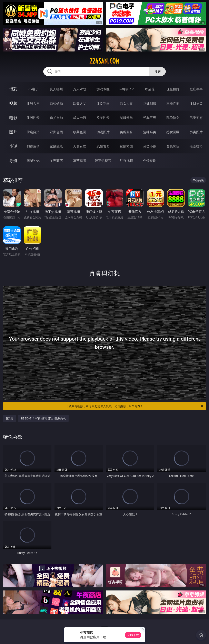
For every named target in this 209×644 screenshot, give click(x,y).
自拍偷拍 (56, 103)
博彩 (13, 89)
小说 (13, 146)
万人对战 (80, 89)
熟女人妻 (126, 103)
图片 (13, 132)
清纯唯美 (150, 132)
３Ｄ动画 (103, 103)
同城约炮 (33, 161)
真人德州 (56, 89)
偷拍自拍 (56, 118)
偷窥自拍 (33, 132)
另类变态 (196, 118)
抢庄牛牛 (196, 89)
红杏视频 (126, 161)
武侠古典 (103, 146)
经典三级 (150, 118)
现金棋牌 (173, 89)
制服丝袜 (126, 118)
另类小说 (150, 146)
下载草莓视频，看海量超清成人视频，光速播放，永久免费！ (135, 406)
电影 (13, 118)
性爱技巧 (196, 146)
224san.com (104, 61)
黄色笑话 (173, 146)
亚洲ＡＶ (33, 103)
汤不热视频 (103, 161)
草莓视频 (80, 161)
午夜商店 (56, 161)
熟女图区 (173, 132)
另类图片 (196, 132)
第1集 (10, 418)
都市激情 (33, 146)
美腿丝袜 (126, 132)
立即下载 (133, 635)
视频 (13, 103)
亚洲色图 (56, 132)
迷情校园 (126, 146)
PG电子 (33, 89)
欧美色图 (80, 132)
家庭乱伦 (56, 146)
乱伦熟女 (173, 118)
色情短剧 (150, 161)
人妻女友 (80, 146)
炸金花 (150, 89)
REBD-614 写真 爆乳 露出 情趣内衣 (43, 418)
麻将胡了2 (126, 89)
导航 (13, 160)
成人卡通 (80, 118)
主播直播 (173, 103)
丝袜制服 (150, 103)
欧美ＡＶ (80, 103)
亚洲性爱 (33, 118)
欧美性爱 (103, 118)
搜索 (158, 72)
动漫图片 (103, 132)
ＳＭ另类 (196, 103)
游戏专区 (103, 89)
